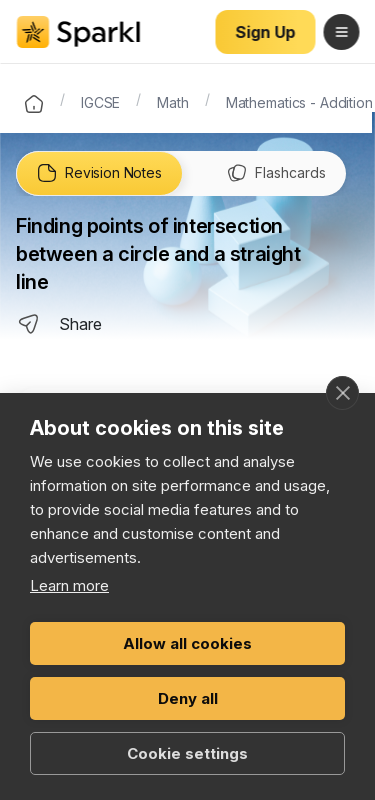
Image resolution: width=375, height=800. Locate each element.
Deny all (188, 698)
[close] (342, 393)
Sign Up (265, 32)
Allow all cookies (187, 643)
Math (172, 101)
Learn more (69, 585)
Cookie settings (187, 753)
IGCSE (100, 101)
